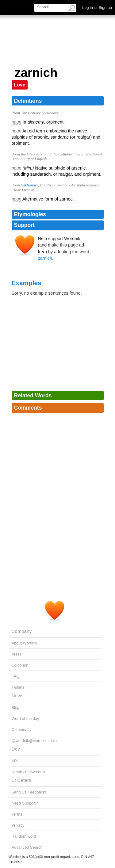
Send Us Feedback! (29, 792)
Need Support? (25, 803)
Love (20, 85)
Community (22, 730)
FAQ (16, 676)
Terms (17, 814)
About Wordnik (25, 643)
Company (22, 631)
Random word (24, 836)
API (15, 761)
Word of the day (25, 719)
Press (17, 654)
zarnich (45, 258)
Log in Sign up (97, 8)
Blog (16, 707)
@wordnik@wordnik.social (35, 741)
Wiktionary (29, 185)
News (17, 696)
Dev (16, 749)
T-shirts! (19, 687)
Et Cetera (22, 780)
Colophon (20, 665)
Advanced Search (27, 847)
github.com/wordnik (29, 772)
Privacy (18, 825)
